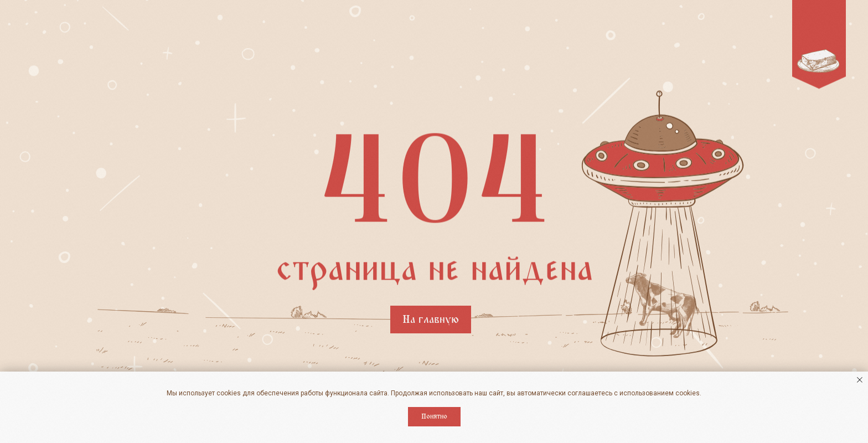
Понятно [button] (434, 417)
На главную (431, 320)
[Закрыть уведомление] (860, 380)
